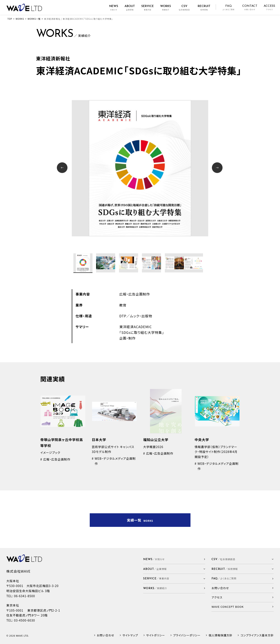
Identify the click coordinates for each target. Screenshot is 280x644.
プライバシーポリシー (187, 635)
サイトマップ (130, 635)
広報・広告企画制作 (135, 294)
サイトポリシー (155, 635)
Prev (63, 168)
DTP (123, 316)
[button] (174, 569)
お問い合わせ (106, 635)
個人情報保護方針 (221, 635)
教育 (123, 305)
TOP (10, 19)
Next (218, 168)
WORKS (20, 19)
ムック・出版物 (141, 316)
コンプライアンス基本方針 (257, 635)
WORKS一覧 (34, 19)
